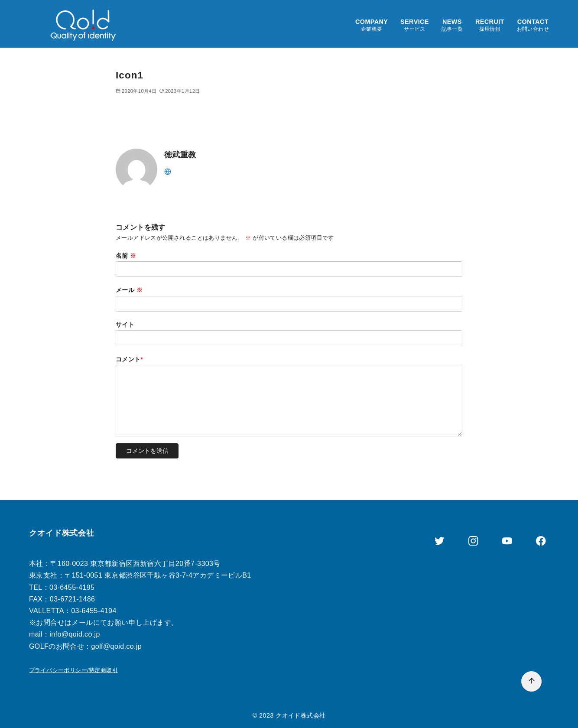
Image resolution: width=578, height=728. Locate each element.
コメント (130, 359)
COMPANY (372, 25)
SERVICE (415, 25)
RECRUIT (490, 25)
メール (129, 290)
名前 (126, 256)
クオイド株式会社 (300, 715)
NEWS (452, 25)
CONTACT (533, 25)
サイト (125, 325)
